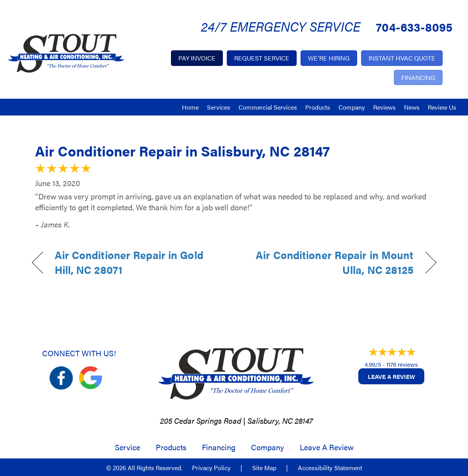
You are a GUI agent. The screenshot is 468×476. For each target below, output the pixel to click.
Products (318, 107)
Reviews (384, 107)
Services (219, 107)
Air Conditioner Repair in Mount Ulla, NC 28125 (330, 262)
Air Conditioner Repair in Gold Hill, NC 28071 (129, 262)
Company (352, 107)
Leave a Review (391, 376)
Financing (219, 447)
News (412, 107)
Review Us (442, 107)
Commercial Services (268, 107)
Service (127, 447)
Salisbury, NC (270, 420)
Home (190, 107)
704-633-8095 (414, 27)
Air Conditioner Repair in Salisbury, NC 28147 (182, 151)
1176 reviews (402, 364)
